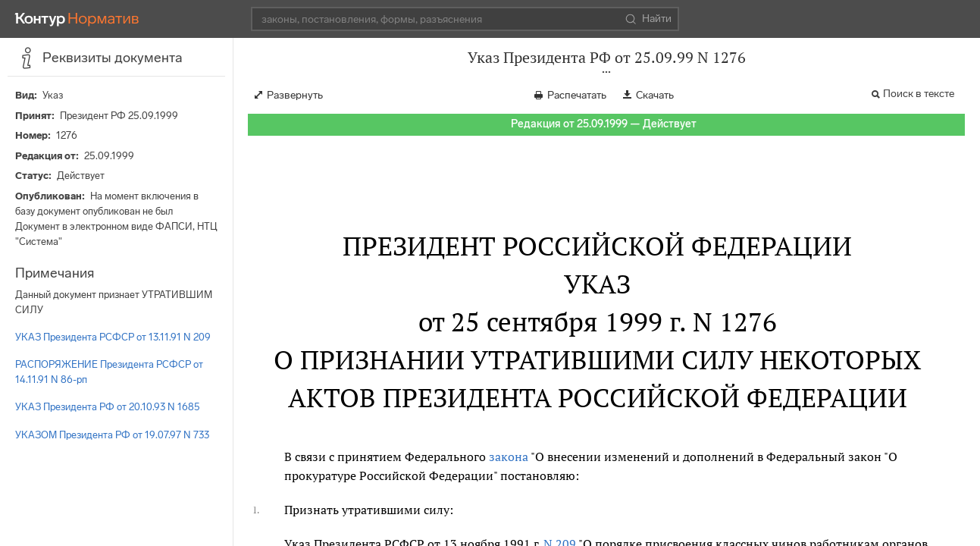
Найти (648, 19)
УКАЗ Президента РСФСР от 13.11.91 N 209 (113, 337)
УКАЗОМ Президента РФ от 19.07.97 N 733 (112, 435)
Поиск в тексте (919, 94)
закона (509, 457)
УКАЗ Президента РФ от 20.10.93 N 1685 (108, 407)
